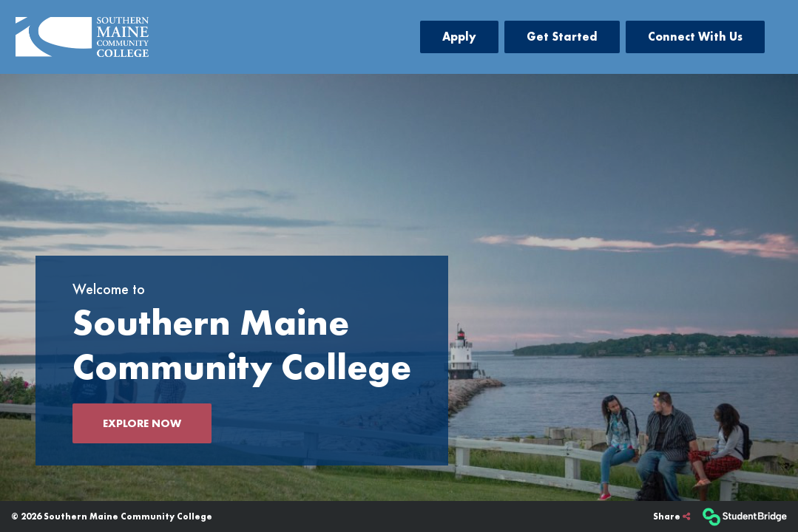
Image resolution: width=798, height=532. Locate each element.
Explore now (142, 423)
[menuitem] (82, 37)
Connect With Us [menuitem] (695, 37)
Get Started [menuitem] (562, 37)
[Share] (672, 517)
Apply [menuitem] (459, 37)
